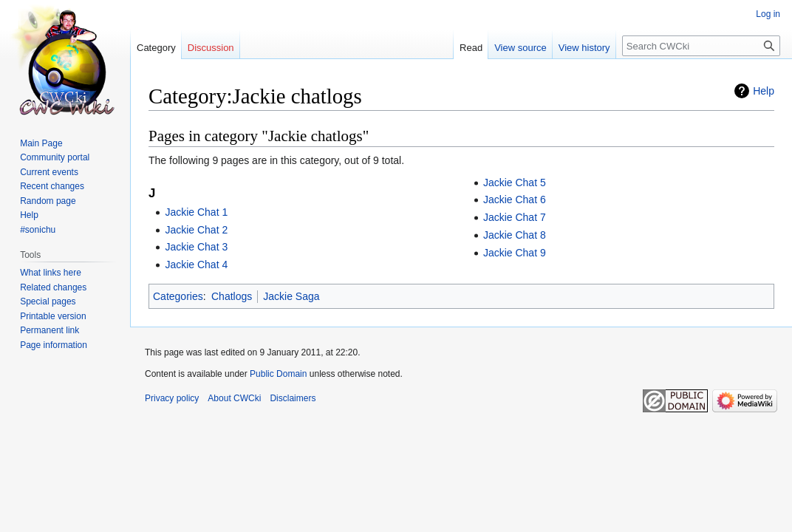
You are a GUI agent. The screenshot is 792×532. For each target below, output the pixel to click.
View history (584, 48)
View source (520, 48)
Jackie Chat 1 (196, 212)
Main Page (41, 143)
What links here (51, 273)
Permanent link (49, 330)
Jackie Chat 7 (515, 217)
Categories (178, 296)
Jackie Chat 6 (515, 199)
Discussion (211, 48)
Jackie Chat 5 (515, 183)
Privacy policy (172, 398)
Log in (768, 14)
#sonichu (38, 230)
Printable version (53, 316)
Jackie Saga (291, 296)
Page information (54, 345)
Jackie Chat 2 (196, 230)
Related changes (53, 287)
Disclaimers (293, 398)
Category (156, 48)
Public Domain (278, 374)
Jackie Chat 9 (515, 253)
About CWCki (234, 398)
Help (764, 91)
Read (471, 48)
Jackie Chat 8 (515, 235)
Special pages (48, 301)
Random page (48, 201)
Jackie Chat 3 (196, 247)
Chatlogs (232, 296)
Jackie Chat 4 (196, 265)
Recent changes (52, 186)
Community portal (55, 157)
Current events (49, 172)
